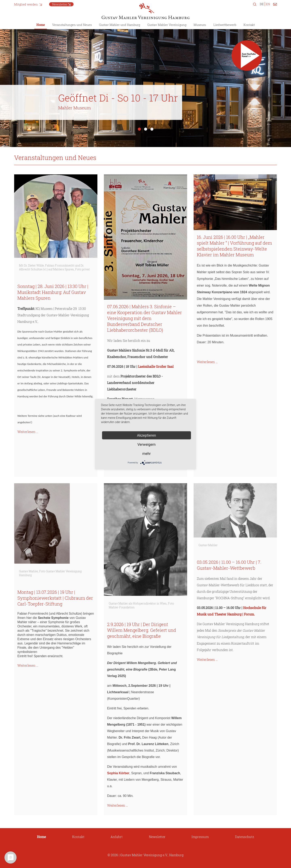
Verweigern (147, 444)
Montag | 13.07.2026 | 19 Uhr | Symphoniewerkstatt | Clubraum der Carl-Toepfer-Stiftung (55, 598)
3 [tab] (152, 129)
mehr (146, 454)
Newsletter (60, 4)
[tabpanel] (145, 85)
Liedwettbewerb (225, 25)
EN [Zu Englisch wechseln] (268, 4)
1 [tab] (139, 129)
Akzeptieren (147, 435)
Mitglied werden (26, 4)
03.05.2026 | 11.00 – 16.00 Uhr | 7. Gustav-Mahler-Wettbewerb (229, 565)
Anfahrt (117, 837)
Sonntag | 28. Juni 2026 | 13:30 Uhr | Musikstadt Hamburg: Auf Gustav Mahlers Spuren (53, 292)
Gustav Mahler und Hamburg (120, 25)
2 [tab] (146, 129)
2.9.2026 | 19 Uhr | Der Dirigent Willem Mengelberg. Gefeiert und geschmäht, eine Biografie (142, 630)
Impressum (200, 837)
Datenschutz (245, 837)
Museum (200, 25)
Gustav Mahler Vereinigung (167, 25)
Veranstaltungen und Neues (72, 25)
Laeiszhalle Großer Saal (156, 366)
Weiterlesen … (28, 432)
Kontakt (249, 25)
